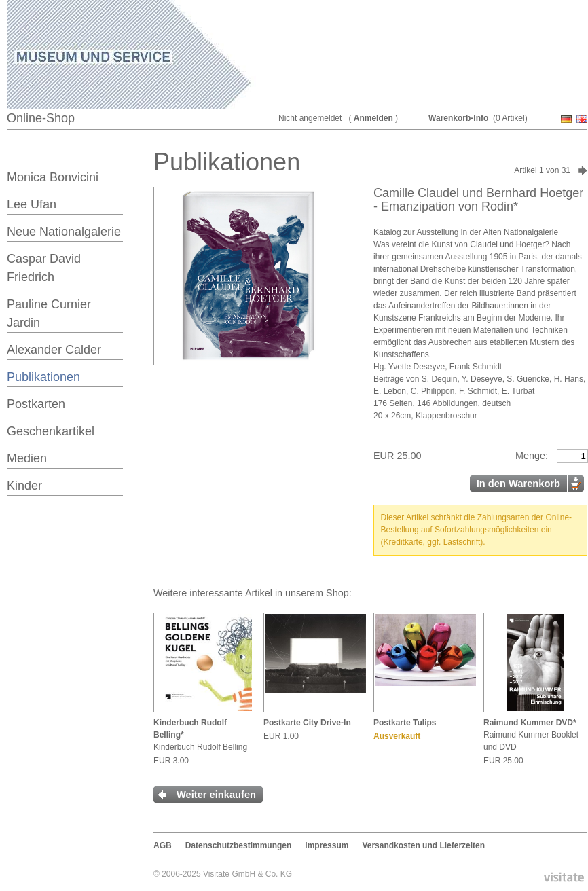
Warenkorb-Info (458, 118)
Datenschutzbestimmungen (239, 845)
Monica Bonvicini (53, 177)
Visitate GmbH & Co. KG (247, 874)
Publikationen (43, 377)
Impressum (327, 845)
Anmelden (373, 118)
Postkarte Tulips (405, 723)
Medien (27, 458)
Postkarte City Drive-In (307, 723)
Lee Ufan (32, 204)
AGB (163, 845)
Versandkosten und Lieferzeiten (423, 845)
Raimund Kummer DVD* (530, 723)
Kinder (24, 486)
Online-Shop (41, 118)
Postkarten (36, 404)
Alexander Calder (54, 350)
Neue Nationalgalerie (64, 232)
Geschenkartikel (51, 431)
